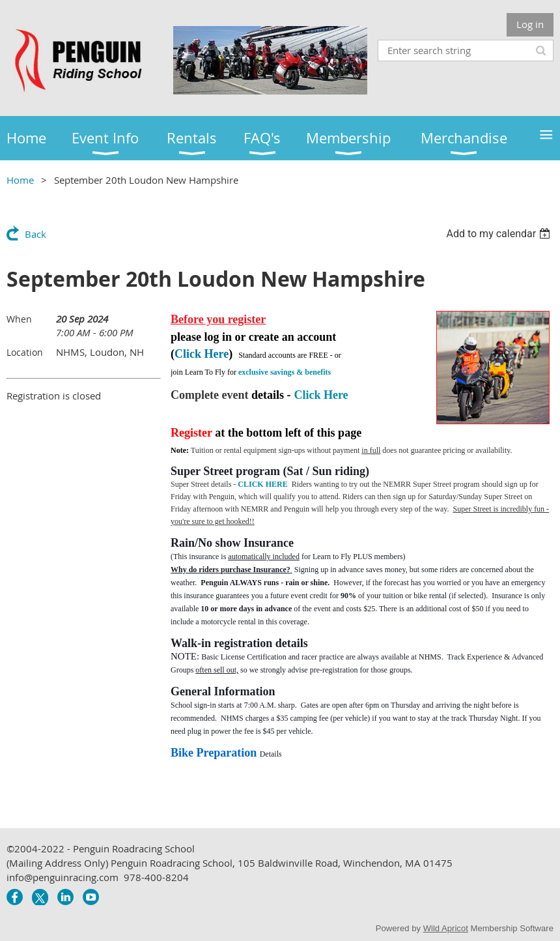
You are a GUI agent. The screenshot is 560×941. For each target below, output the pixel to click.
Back (35, 234)
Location (25, 352)
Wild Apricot (446, 928)
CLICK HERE (262, 484)
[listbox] (500, 234)
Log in (530, 24)
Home (20, 180)
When (19, 319)
